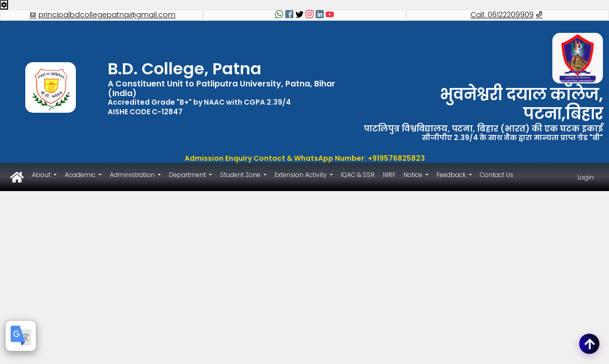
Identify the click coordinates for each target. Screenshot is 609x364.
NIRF (389, 175)
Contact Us (497, 175)
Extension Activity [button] (301, 175)
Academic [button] (81, 175)
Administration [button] (133, 175)
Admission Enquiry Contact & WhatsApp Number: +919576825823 (305, 158)
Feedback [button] (452, 175)
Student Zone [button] (241, 175)
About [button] (42, 175)
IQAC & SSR (358, 175)
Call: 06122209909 (507, 15)
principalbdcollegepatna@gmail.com (102, 15)
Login (586, 177)
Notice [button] (414, 175)
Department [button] (188, 175)
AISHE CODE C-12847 (145, 112)
